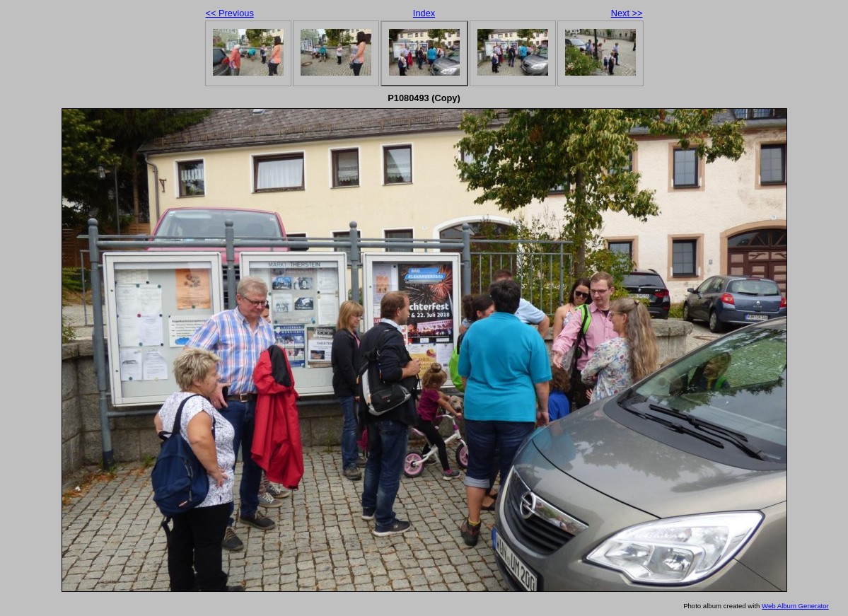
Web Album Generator (795, 606)
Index (424, 13)
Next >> (627, 13)
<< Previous (230, 13)
